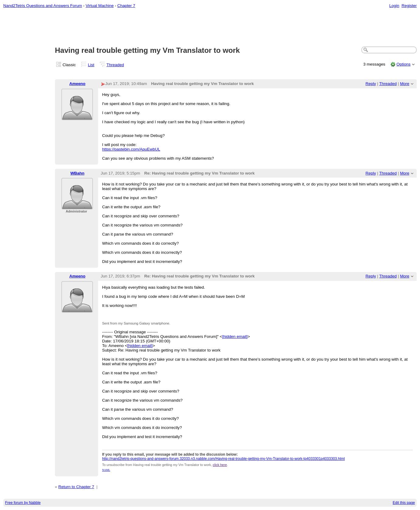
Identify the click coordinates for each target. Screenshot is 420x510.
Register (409, 6)
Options (403, 64)
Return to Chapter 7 (76, 487)
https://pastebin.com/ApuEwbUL (131, 149)
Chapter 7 (126, 6)
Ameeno (77, 84)
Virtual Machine (100, 6)
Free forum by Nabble (23, 503)
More (405, 84)
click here (220, 465)
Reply (371, 84)
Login (394, 6)
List (91, 65)
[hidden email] (235, 337)
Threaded (115, 65)
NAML (106, 470)
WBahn (77, 173)
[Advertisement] (210, 28)
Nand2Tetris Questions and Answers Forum (43, 6)
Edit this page (404, 503)
